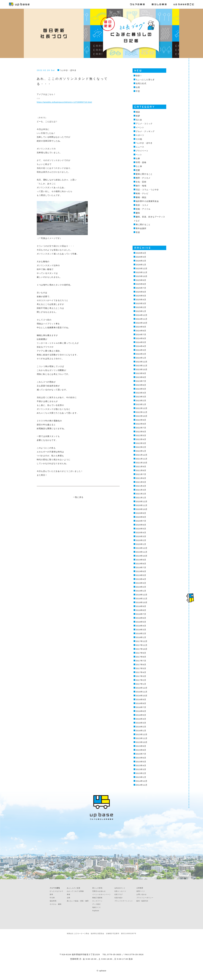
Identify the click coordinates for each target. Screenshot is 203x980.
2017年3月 (141, 676)
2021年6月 (141, 478)
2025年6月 (141, 292)
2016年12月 (142, 688)
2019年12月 (142, 548)
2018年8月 (141, 610)
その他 (139, 139)
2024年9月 (141, 327)
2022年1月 (141, 451)
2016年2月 (141, 727)
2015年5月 (141, 762)
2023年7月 (141, 381)
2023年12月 (142, 362)
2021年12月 (142, 455)
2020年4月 (141, 533)
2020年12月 (142, 501)
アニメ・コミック (144, 124)
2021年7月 (141, 474)
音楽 (138, 232)
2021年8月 (141, 470)
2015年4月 (141, 765)
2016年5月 (141, 715)
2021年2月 (141, 494)
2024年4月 (141, 346)
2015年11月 (142, 738)
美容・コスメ (142, 205)
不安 (138, 91)
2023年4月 (141, 393)
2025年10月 (142, 276)
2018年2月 (141, 633)
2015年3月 (141, 769)
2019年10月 (142, 556)
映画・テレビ (142, 193)
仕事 (138, 158)
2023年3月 (141, 397)
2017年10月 (142, 649)
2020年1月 (141, 544)
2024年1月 (141, 358)
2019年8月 (141, 564)
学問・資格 (141, 162)
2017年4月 (141, 672)
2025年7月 (141, 288)
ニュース (140, 147)
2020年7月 (141, 521)
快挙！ (139, 76)
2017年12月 (142, 641)
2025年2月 (141, 307)
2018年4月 (141, 626)
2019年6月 (141, 571)
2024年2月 (141, 354)
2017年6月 (141, 665)
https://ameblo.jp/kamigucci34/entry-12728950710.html (64, 102)
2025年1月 (141, 311)
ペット (139, 155)
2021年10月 (142, 463)
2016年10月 (142, 696)
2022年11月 (142, 412)
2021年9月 (141, 467)
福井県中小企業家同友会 (147, 201)
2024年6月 (141, 338)
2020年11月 (142, 505)
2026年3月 (141, 257)
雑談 (138, 112)
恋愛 (138, 170)
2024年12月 (142, 315)
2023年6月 (141, 385)
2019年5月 (141, 575)
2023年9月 (141, 373)
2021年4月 (141, 486)
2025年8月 (141, 284)
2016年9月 (141, 699)
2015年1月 (141, 777)
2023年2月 (141, 401)
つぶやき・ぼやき (68, 70)
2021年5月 (141, 482)
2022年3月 (141, 443)
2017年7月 (141, 661)
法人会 (139, 120)
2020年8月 (141, 517)
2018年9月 (141, 606)
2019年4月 (141, 579)
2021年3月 (141, 490)
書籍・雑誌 (141, 197)
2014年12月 (142, 781)
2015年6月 (141, 758)
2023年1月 (141, 404)
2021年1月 (141, 498)
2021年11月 (142, 459)
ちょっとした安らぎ (145, 80)
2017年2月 (141, 680)
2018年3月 (141, 630)
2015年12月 (142, 734)
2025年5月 (141, 296)
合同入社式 (141, 83)
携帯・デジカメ (143, 178)
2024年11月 (142, 319)
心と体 (139, 166)
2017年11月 (142, 645)
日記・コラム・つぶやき (147, 190)
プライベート (142, 151)
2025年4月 (141, 300)
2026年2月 (141, 261)
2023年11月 (142, 366)
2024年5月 (141, 342)
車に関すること (143, 224)
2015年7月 (141, 754)
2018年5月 (141, 622)
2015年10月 (142, 742)
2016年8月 (141, 703)
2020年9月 (141, 513)
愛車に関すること (144, 174)
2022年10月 (142, 416)
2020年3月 (141, 536)
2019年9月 (141, 560)
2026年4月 (141, 253)
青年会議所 (141, 228)
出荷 (138, 87)
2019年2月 (141, 587)
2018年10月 (142, 602)
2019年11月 (142, 552)
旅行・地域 (141, 186)
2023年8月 (141, 377)
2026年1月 (141, 265)
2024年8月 (141, 331)
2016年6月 (141, 711)
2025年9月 (141, 280)
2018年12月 (142, 595)
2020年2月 (141, 540)
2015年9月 (141, 746)
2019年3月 (141, 583)
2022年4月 (141, 439)
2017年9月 (141, 653)
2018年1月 (141, 637)
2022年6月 (141, 432)
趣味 (138, 213)
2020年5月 (141, 529)
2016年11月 (142, 692)
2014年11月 (142, 785)
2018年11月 (142, 599)
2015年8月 (141, 750)
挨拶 (138, 116)
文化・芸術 (141, 182)
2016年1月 (141, 731)
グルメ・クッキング (145, 131)
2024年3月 (141, 350)
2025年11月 (142, 272)
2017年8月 (141, 657)
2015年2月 (141, 773)
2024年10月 (142, 323)
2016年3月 (141, 723)
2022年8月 (141, 424)
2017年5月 (141, 668)
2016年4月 (141, 719)
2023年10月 (142, 369)
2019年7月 (141, 567)
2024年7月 (141, 334)
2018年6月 (141, 618)
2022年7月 (141, 428)
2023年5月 (141, 389)
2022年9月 (141, 420)
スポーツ (140, 135)
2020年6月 (141, 525)
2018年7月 (141, 614)
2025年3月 (141, 303)
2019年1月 (141, 591)
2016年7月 (141, 707)
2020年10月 (142, 509)
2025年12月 (142, 268)
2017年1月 (141, 684)
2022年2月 (141, 447)
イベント (140, 127)
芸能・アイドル (143, 209)
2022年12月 (142, 408)
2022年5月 (141, 435)
